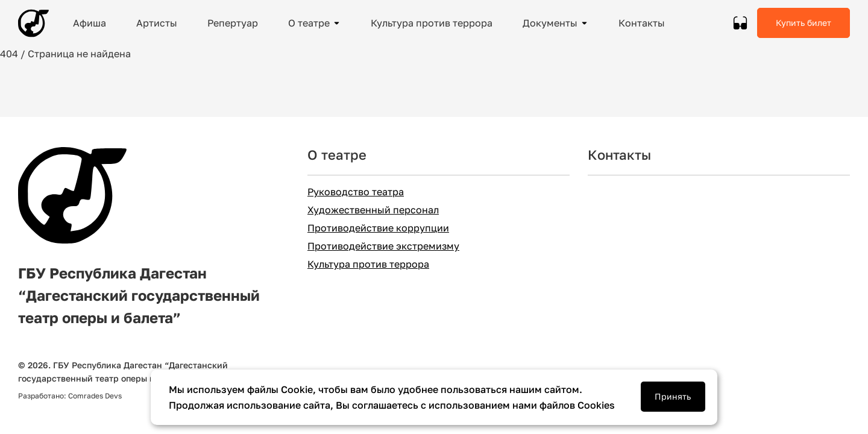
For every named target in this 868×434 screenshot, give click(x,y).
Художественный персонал (373, 210)
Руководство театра (356, 192)
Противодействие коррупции (378, 228)
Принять (673, 396)
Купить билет (804, 23)
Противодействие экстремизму (383, 246)
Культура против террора (368, 264)
